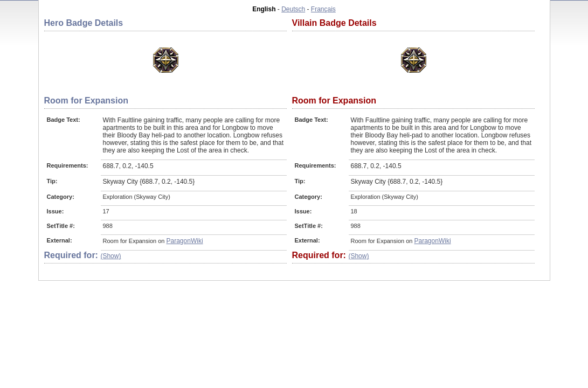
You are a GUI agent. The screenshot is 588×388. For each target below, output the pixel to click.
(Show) (110, 256)
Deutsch (293, 9)
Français (323, 9)
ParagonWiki (185, 241)
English (264, 9)
